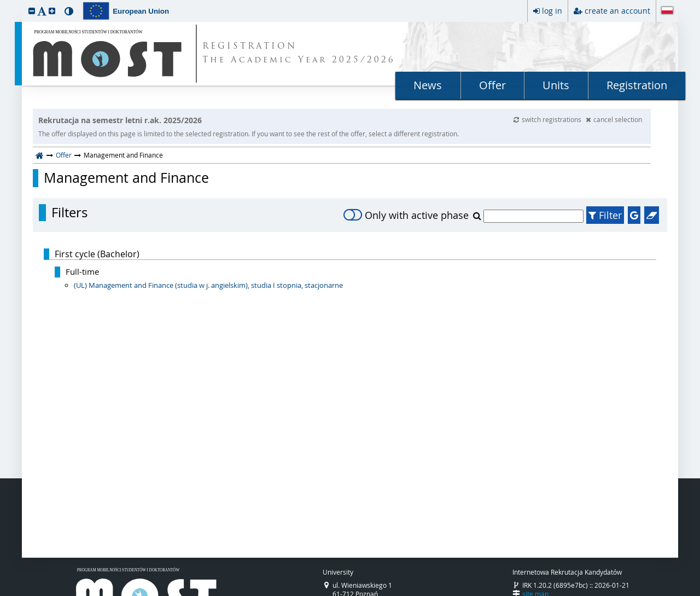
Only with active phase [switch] (406, 215)
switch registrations (548, 119)
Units (556, 85)
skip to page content (3, 3)
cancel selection (614, 119)
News (428, 85)
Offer (492, 85)
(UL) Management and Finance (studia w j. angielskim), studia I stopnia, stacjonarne (208, 285)
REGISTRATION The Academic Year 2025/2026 (299, 54)
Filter (605, 215)
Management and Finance (126, 178)
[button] (32, 11)
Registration (637, 85)
